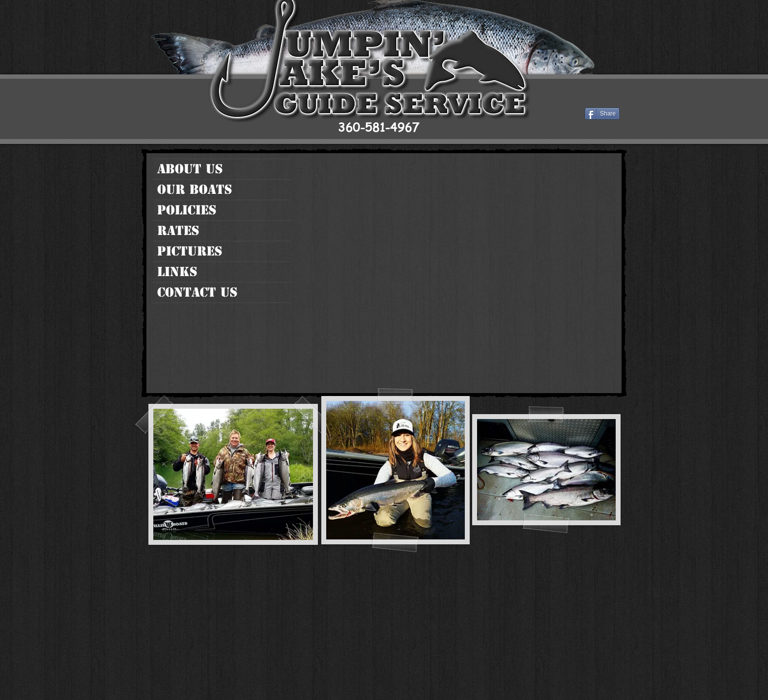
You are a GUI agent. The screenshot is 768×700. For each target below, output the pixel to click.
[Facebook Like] (597, 98)
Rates (178, 231)
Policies (187, 210)
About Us (190, 169)
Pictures (190, 251)
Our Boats (195, 189)
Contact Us (197, 292)
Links (177, 272)
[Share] (602, 114)
